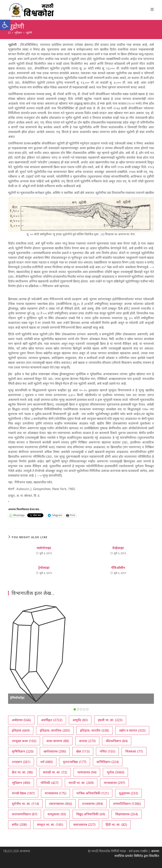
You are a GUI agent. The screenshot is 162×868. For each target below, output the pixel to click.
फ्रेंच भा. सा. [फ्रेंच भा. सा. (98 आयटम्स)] (22, 772)
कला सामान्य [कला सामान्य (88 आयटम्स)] (58, 741)
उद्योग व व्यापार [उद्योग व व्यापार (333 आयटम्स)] (132, 730)
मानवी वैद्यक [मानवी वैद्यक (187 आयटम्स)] (23, 793)
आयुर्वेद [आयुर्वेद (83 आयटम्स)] (80, 720)
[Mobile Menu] (152, 9)
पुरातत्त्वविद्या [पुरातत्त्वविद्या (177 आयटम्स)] (75, 762)
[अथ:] (9, 33)
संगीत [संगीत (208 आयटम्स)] (19, 825)
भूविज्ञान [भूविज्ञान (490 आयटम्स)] (21, 783)
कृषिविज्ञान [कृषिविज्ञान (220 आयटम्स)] (23, 751)
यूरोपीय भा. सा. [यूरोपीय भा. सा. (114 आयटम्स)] (25, 804)
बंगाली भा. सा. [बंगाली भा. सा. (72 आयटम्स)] (55, 772)
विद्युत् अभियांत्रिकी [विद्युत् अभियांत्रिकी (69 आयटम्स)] (91, 814)
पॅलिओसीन (118, 568)
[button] (5, 25)
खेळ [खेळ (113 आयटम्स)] (83, 751)
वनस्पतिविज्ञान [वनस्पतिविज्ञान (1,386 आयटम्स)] (127, 804)
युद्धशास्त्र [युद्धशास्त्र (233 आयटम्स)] (128, 793)
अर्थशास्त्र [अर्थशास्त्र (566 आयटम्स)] (21, 720)
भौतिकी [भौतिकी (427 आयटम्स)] (49, 783)
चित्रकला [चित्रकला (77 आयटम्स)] (134, 751)
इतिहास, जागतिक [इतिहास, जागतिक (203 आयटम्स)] (55, 730)
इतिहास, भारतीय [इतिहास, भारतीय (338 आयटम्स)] (94, 730)
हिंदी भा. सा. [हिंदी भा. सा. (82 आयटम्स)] (116, 825)
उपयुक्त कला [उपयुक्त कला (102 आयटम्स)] (24, 741)
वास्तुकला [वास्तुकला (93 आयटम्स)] (57, 814)
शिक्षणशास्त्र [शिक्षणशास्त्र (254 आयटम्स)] (127, 814)
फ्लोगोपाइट (44, 548)
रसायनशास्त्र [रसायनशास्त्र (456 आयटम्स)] (61, 804)
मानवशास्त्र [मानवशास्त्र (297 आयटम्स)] (114, 783)
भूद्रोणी (29, 33)
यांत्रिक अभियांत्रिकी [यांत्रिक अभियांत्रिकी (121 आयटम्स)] (93, 793)
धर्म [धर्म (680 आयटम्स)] (47, 762)
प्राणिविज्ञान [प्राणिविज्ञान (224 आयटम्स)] (108, 762)
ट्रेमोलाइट (44, 568)
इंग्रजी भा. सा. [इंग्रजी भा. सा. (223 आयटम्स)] (110, 720)
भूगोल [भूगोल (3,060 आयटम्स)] (115, 772)
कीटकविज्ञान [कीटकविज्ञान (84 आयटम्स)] (117, 741)
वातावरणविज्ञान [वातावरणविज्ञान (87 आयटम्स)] (25, 814)
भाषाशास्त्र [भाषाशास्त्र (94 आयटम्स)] (87, 772)
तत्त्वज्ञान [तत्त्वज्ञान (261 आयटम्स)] (21, 762)
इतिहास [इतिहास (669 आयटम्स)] (21, 730)
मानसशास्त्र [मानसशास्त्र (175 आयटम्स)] (55, 793)
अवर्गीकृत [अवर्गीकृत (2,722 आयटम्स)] (52, 720)
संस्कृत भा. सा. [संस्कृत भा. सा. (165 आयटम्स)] (50, 825)
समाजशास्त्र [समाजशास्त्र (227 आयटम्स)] (84, 825)
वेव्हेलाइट (118, 548)
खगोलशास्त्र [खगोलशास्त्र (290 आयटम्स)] (55, 751)
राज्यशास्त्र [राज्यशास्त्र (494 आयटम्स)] (93, 804)
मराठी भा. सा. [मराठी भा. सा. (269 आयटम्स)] (81, 783)
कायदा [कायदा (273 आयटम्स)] (87, 741)
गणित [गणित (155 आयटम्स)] (107, 751)
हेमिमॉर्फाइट (17, 698)
